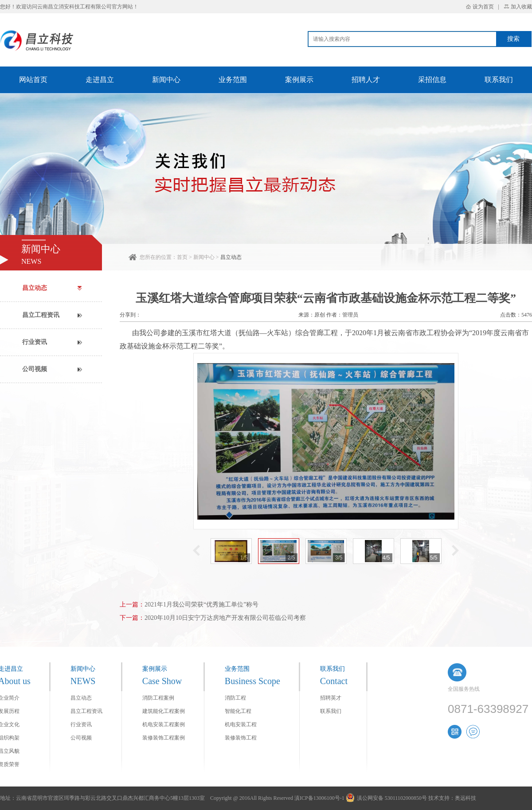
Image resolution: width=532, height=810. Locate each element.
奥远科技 (465, 798)
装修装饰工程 (241, 738)
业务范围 (233, 80)
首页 (182, 257)
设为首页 (483, 7)
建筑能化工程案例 (164, 711)
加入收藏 (521, 7)
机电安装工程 (241, 724)
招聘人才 (366, 80)
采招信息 (432, 80)
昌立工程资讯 (41, 315)
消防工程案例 (158, 698)
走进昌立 (100, 80)
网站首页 (33, 80)
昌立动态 (231, 257)
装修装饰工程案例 (164, 738)
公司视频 (35, 369)
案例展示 (299, 80)
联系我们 (499, 80)
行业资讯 (35, 342)
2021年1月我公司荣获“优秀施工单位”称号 (201, 605)
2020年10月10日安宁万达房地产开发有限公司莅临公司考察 (225, 618)
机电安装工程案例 (164, 724)
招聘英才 (331, 698)
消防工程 (235, 698)
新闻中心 (166, 80)
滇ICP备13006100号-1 (319, 798)
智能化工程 (238, 711)
